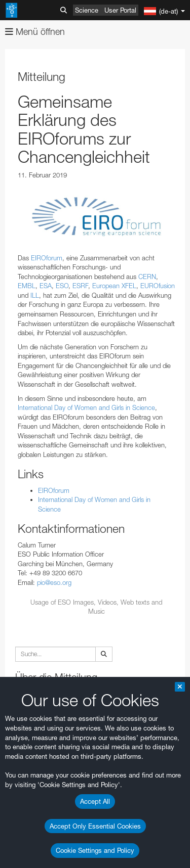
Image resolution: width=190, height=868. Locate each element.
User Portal (120, 10)
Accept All (95, 801)
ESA (46, 286)
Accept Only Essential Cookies (95, 826)
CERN (147, 277)
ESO (62, 286)
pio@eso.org (54, 582)
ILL (35, 295)
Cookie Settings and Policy (95, 850)
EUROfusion (158, 286)
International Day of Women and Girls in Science (86, 407)
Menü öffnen (35, 32)
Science (87, 10)
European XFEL (114, 286)
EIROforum (47, 258)
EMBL (27, 286)
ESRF (80, 286)
